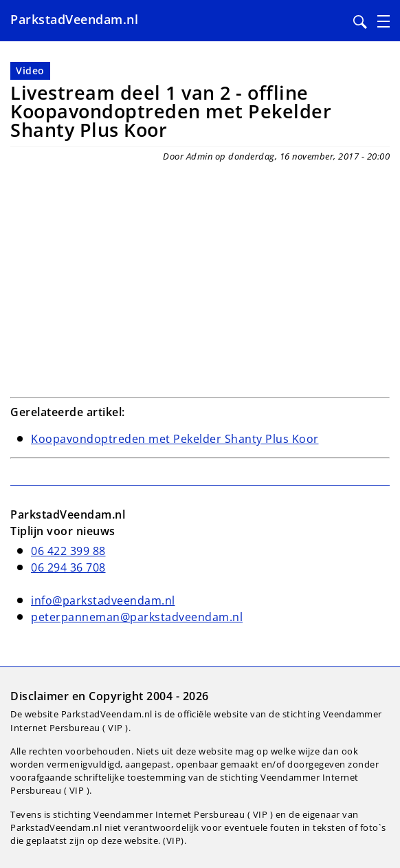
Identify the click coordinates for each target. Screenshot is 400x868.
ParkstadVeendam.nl (74, 19)
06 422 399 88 (68, 551)
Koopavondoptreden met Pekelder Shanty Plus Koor (175, 439)
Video (30, 70)
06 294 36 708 (68, 567)
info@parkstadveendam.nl (103, 600)
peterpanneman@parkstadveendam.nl (137, 617)
